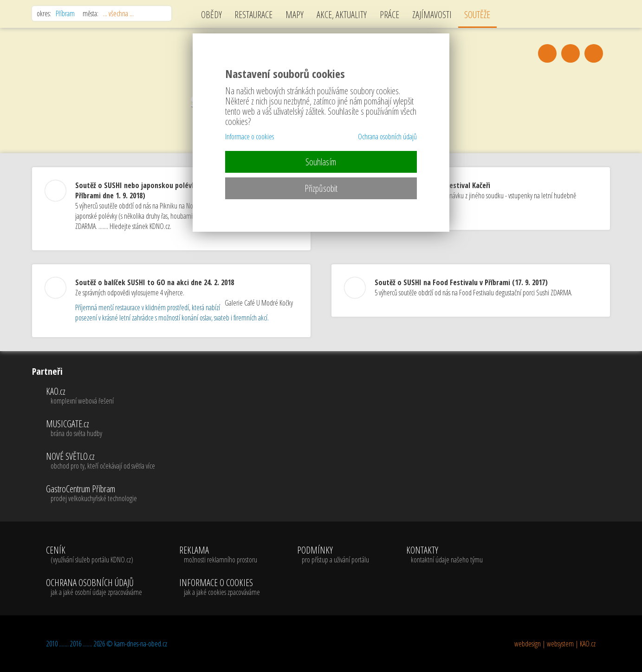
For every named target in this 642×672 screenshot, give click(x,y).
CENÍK (94, 555)
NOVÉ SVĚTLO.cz (101, 461)
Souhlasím (321, 162)
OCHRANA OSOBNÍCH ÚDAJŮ (94, 587)
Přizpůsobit (321, 188)
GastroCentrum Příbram (101, 494)
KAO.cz (101, 396)
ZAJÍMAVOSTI (432, 15)
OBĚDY (211, 15)
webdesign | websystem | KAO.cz (555, 644)
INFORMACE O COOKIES (220, 587)
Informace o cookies (250, 137)
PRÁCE (389, 15)
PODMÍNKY (333, 555)
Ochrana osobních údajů (387, 137)
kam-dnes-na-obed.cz (141, 644)
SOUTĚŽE (477, 15)
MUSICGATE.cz (101, 429)
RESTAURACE (253, 15)
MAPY (295, 15)
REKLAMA (220, 555)
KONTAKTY (444, 555)
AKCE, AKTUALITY (342, 15)
